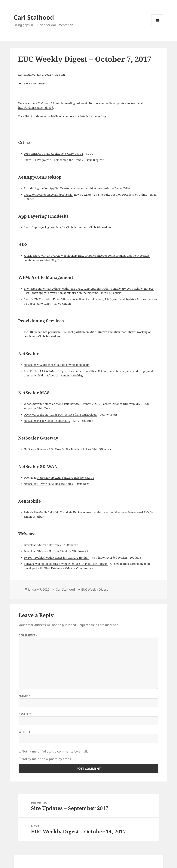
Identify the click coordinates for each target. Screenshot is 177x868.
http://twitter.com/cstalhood (36, 108)
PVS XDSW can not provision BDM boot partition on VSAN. (61, 332)
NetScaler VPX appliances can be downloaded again (57, 365)
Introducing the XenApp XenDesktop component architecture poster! (68, 188)
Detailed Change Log (93, 116)
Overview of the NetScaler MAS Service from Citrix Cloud (60, 415)
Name (25, 696)
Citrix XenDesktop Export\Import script (49, 195)
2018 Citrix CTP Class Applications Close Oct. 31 (53, 154)
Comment (28, 635)
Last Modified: (27, 75)
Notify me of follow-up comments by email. (55, 751)
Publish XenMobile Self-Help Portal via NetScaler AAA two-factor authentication (74, 512)
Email (25, 714)
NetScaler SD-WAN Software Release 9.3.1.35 (66, 478)
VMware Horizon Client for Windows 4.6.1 (64, 551)
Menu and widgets (157, 26)
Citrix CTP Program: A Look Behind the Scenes (53, 160)
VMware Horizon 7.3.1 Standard (58, 545)
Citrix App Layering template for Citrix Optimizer (55, 227)
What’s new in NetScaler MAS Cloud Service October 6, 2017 (62, 404)
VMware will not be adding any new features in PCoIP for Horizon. (66, 564)
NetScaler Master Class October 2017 (47, 421)
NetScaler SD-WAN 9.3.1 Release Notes (48, 484)
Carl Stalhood (34, 17)
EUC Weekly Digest (95, 589)
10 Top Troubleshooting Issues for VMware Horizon (56, 558)
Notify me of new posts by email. (47, 759)
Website (25, 732)
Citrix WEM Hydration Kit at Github (46, 299)
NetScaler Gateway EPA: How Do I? (46, 449)
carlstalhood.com (58, 116)
